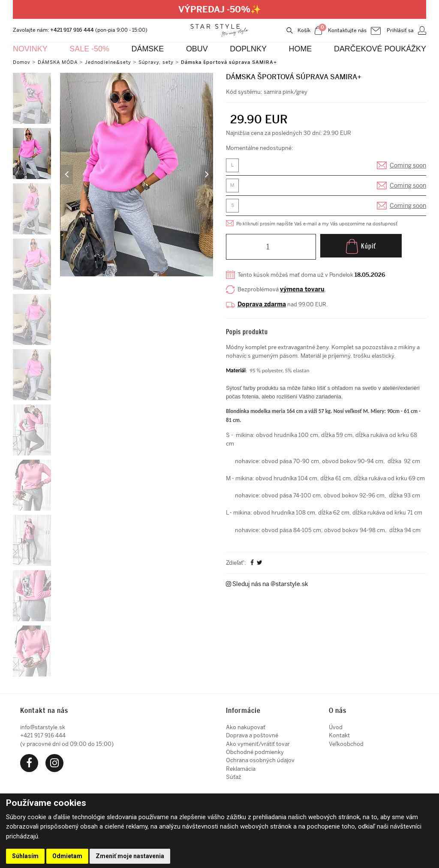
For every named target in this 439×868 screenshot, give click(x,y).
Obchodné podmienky (255, 752)
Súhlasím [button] (25, 856)
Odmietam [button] (67, 856)
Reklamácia (241, 769)
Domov (23, 62)
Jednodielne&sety (116, 62)
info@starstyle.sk (43, 727)
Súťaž (234, 777)
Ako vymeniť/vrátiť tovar (258, 744)
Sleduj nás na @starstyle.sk (267, 647)
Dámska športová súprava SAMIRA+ (244, 62)
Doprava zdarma (262, 307)
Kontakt (339, 735)
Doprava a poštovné (252, 735)
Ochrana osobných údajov (260, 760)
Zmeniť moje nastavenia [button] (130, 856)
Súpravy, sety (167, 62)
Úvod (336, 727)
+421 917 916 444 (72, 30)
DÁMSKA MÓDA (62, 62)
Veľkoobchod (346, 744)
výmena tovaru (305, 292)
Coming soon (408, 166)
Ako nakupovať (246, 727)
